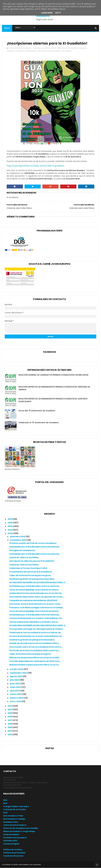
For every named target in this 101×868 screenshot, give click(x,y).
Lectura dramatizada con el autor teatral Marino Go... (36, 618)
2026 (10, 519)
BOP (5, 803)
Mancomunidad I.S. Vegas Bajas (19, 831)
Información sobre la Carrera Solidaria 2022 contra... (36, 647)
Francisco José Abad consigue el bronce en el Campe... (37, 608)
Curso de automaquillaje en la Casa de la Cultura (34, 590)
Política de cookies (13, 850)
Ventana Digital (11, 844)
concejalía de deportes (77, 48)
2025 (10, 523)
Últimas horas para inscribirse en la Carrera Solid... (35, 658)
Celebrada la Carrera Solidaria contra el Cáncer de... (36, 633)
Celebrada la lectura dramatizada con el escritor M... (36, 593)
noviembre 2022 (18, 540)
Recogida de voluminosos (22, 551)
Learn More (47, 13)
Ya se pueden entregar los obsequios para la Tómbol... (37, 629)
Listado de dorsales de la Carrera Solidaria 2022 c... (35, 644)
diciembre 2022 (18, 537)
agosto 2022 (16, 677)
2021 (10, 706)
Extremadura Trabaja (14, 819)
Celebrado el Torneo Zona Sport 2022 (28, 568)
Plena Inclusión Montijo (51, 51)
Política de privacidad (14, 853)
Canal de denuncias (13, 856)
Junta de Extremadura (15, 825)
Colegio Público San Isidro (16, 807)
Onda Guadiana (11, 835)
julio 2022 (15, 680)
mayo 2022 (16, 687)
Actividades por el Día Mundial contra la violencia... (35, 547)
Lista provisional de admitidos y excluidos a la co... (34, 622)
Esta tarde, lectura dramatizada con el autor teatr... (36, 604)
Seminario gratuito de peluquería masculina (32, 579)
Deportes (10, 51)
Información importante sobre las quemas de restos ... (37, 597)
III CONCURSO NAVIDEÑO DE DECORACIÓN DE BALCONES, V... (38, 583)
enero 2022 (16, 702)
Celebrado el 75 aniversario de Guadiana (39, 423)
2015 (10, 728)
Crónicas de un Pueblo (15, 810)
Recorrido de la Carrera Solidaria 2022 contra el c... (35, 651)
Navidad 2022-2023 (33, 51)
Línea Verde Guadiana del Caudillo (21, 828)
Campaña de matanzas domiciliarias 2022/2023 (33, 601)
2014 (10, 731)
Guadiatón (19, 51)
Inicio (7, 28)
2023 (10, 530)
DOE (5, 813)
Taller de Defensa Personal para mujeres (30, 576)
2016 (10, 724)
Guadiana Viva (11, 822)
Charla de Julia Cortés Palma (24, 558)
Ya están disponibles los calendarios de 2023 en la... (35, 661)
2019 (10, 713)
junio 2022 (15, 684)
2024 (10, 526)
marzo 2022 (16, 694)
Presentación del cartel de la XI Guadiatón (31, 572)
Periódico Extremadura (15, 838)
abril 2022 (15, 691)
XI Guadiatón (66, 51)
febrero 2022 (17, 698)
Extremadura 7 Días (13, 816)
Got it (58, 13)
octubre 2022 (17, 669)
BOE (5, 800)
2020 (10, 710)
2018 (10, 717)
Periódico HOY (10, 841)
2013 (10, 735)
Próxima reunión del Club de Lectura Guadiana (33, 543)
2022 (10, 534)
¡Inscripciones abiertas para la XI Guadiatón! (32, 561)
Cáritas (64, 48)
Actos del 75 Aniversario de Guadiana (37, 411)
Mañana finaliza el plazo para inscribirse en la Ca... (35, 665)
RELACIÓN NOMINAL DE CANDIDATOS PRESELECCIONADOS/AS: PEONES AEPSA (53, 375)
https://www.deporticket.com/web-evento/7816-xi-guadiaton (36, 166)
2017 (10, 720)
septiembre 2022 (19, 673)
